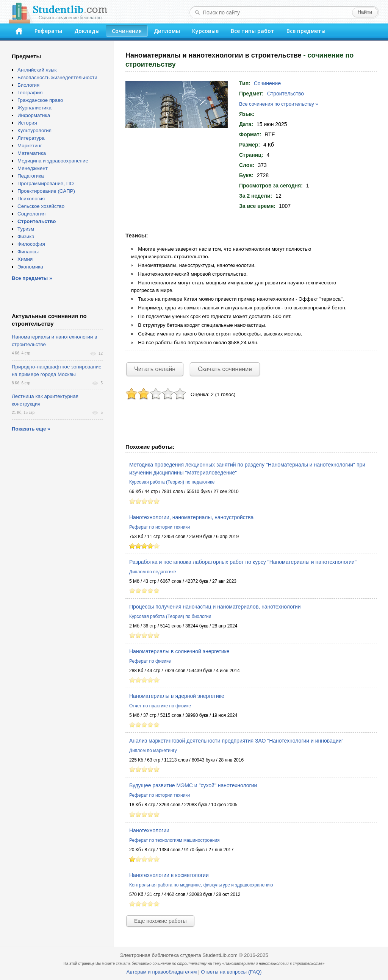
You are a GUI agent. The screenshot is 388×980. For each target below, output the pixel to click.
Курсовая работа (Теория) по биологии (170, 616)
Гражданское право (40, 100)
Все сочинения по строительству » (279, 104)
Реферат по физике (150, 661)
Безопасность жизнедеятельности (57, 77)
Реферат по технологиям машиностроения (174, 840)
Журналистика (34, 108)
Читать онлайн (155, 369)
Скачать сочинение (225, 369)
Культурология (34, 130)
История (27, 123)
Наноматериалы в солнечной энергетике (179, 651)
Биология (28, 85)
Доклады (87, 31)
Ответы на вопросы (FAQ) (231, 972)
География (30, 93)
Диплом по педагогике (153, 572)
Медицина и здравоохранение (53, 161)
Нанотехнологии (149, 830)
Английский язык (37, 70)
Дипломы (167, 31)
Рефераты (48, 31)
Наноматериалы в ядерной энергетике (177, 696)
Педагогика (31, 176)
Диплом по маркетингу (153, 751)
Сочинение (268, 83)
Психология (31, 199)
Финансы (28, 252)
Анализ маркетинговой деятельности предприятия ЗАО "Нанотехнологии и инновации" (236, 741)
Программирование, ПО (46, 183)
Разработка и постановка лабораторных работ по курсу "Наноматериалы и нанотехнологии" (243, 562)
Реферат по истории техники (160, 527)
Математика (32, 153)
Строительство (286, 94)
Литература (31, 138)
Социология (31, 214)
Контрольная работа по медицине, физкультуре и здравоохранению (201, 885)
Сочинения (127, 31)
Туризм (26, 229)
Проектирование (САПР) (46, 191)
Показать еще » (31, 429)
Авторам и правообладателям (162, 972)
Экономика (30, 267)
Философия (31, 244)
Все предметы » (32, 278)
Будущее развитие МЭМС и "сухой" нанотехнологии (193, 785)
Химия (25, 259)
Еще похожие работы (160, 921)
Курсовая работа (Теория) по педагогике (172, 482)
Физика (26, 236)
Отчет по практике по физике (160, 706)
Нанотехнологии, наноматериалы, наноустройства (191, 517)
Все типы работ (253, 31)
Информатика (34, 115)
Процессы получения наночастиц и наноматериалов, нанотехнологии (215, 607)
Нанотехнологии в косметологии (169, 875)
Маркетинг (30, 146)
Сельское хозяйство (41, 206)
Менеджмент (33, 168)
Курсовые (205, 31)
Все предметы (306, 31)
